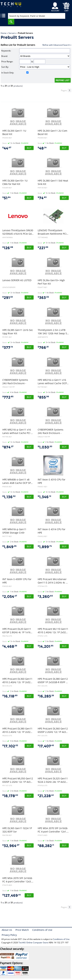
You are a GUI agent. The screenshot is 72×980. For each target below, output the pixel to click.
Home (4, 33)
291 (8, 298)
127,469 (12, 895)
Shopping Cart (66, 6)
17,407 (46, 746)
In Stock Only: (15, 73)
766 (43, 348)
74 (42, 198)
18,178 (10, 796)
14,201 (46, 646)
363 (43, 298)
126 (8, 248)
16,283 (46, 696)
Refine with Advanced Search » (57, 45)
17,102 (10, 746)
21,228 (46, 796)
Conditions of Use (42, 930)
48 (42, 148)
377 (8, 348)
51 (6, 198)
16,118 (10, 696)
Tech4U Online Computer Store (33, 943)
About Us (7, 930)
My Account (56, 6)
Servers (12, 33)
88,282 (46, 846)
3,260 (45, 597)
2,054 (10, 597)
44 (7, 148)
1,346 (44, 497)
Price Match (22, 930)
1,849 (9, 547)
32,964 (11, 846)
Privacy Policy (9, 935)
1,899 (45, 547)
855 (43, 397)
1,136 (9, 497)
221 (43, 248)
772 (8, 397)
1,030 (45, 447)
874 (8, 447)
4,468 (10, 646)
